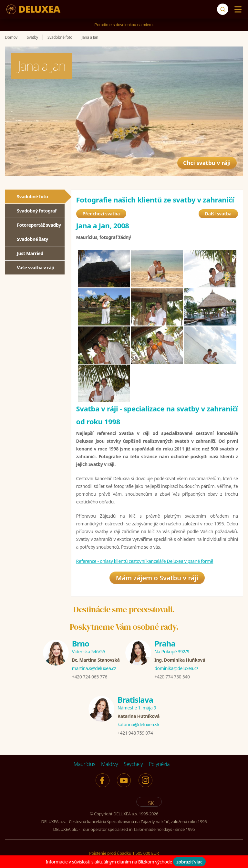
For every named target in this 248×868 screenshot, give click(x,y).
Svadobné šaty (32, 239)
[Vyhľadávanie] (223, 9)
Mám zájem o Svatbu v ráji (157, 578)
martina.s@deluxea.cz (94, 668)
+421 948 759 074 (135, 733)
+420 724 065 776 (90, 677)
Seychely (133, 764)
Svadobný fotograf (37, 211)
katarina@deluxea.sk (139, 724)
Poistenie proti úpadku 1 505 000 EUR (124, 853)
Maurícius (84, 764)
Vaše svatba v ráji (35, 268)
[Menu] (237, 9)
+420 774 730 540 (172, 677)
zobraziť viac (189, 862)
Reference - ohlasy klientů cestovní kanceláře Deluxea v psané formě (145, 561)
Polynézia (159, 764)
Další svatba (218, 214)
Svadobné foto (32, 196)
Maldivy (109, 764)
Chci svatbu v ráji (201, 159)
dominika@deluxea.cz (176, 668)
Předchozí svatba (101, 214)
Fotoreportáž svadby (39, 225)
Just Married (30, 253)
